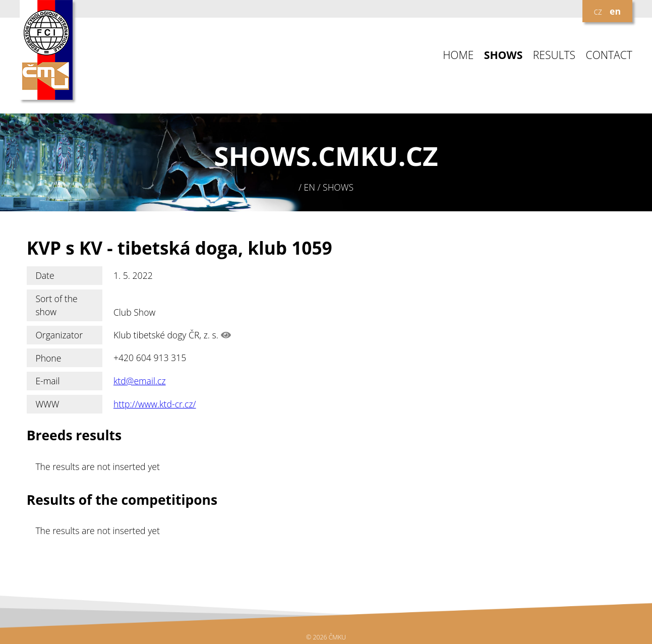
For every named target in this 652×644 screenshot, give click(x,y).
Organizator (59, 335)
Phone (48, 358)
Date (45, 275)
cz (598, 11)
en (615, 11)
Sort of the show (56, 305)
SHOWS (503, 55)
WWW (47, 404)
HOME (458, 55)
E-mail (47, 381)
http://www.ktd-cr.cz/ (155, 404)
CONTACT (609, 55)
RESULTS (554, 55)
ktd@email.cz (140, 381)
